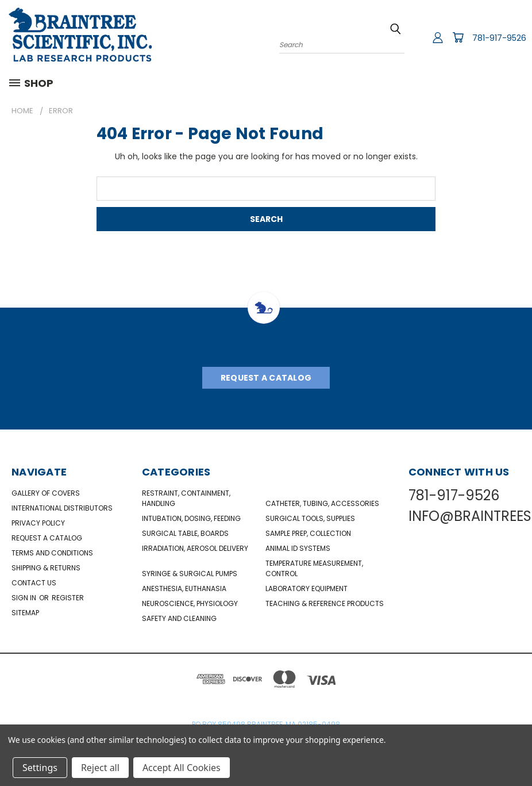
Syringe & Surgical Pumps (190, 574)
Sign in (25, 598)
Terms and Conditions (52, 553)
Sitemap (25, 613)
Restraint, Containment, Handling (186, 498)
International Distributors (62, 508)
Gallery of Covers (46, 493)
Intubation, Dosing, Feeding (191, 518)
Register (68, 598)
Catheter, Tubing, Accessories (322, 503)
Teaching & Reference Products (325, 603)
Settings (40, 768)
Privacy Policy (38, 523)
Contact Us (34, 583)
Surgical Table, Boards (185, 533)
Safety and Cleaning (179, 618)
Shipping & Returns (46, 568)
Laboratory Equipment (307, 588)
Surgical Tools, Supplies (310, 518)
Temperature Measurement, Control (314, 568)
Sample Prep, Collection (308, 533)
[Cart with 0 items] (458, 37)
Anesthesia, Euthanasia (184, 588)
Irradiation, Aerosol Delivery (195, 548)
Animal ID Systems (298, 548)
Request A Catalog (266, 378)
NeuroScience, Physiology (190, 603)
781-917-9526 (499, 38)
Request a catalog (47, 538)
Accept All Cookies (182, 768)
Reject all (100, 768)
